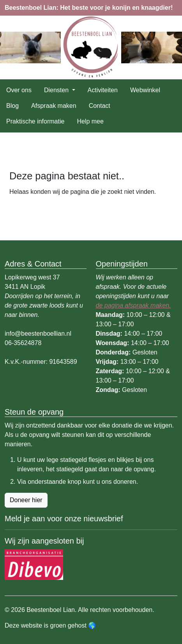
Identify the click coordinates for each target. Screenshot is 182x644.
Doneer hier (26, 500)
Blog (12, 106)
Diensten (57, 90)
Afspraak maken (54, 106)
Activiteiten (103, 90)
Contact (100, 106)
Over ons (19, 90)
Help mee (90, 121)
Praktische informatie (35, 121)
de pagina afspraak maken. (133, 305)
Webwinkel (145, 90)
